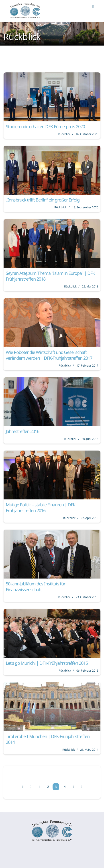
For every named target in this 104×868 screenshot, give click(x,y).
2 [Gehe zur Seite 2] (48, 787)
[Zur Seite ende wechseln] (82, 787)
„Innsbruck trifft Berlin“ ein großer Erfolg (43, 200)
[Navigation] (93, 11)
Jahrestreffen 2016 (22, 431)
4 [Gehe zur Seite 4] (65, 787)
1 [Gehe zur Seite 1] (39, 787)
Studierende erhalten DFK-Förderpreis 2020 (45, 127)
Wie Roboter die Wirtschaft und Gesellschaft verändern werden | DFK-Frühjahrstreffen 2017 (49, 355)
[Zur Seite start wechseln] (22, 787)
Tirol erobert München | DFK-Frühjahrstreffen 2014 (48, 739)
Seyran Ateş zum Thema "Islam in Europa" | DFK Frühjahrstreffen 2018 (50, 276)
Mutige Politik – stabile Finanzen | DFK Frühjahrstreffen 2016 (41, 508)
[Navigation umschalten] (3, 852)
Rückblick (64, 134)
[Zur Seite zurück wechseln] (31, 787)
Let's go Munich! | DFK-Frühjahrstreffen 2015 (47, 663)
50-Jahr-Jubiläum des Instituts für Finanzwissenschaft (36, 587)
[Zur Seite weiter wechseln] (73, 787)
